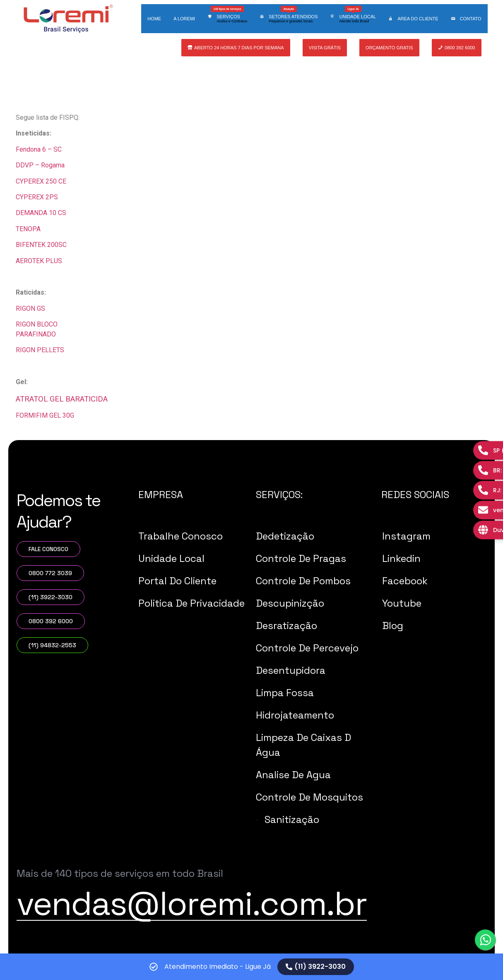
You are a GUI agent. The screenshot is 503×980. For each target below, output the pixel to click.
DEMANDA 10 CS (41, 213)
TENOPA (28, 229)
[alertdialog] (251, 967)
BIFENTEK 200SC (41, 245)
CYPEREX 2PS (37, 197)
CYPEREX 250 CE (41, 181)
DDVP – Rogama (41, 165)
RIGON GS (30, 309)
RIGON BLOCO (37, 324)
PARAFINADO (36, 334)
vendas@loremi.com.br (192, 903)
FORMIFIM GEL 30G (46, 415)
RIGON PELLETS (40, 350)
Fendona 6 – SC (40, 149)
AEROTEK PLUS (39, 261)
